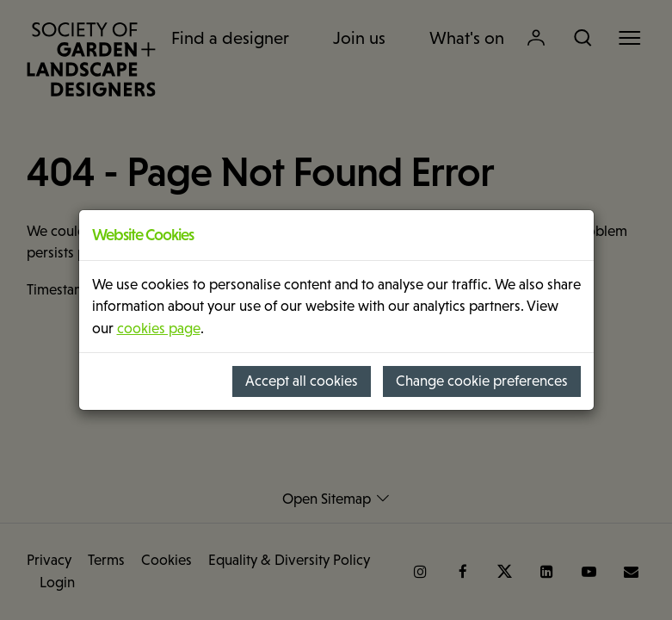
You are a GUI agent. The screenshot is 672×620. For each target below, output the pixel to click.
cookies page (159, 329)
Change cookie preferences (482, 381)
